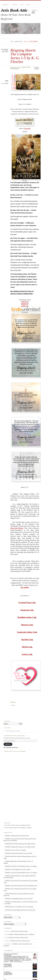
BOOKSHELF (5, 5)
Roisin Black (8, 955)
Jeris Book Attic (14, 10)
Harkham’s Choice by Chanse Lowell (18, 938)
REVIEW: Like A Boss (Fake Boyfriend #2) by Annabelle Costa (21, 886)
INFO (22, 5)
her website (25, 587)
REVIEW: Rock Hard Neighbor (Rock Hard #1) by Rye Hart (20, 910)
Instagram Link (27, 610)
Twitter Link (27, 654)
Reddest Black (8, 964)
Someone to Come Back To (11, 954)
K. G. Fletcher (5, 83)
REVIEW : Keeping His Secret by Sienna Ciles (17, 836)
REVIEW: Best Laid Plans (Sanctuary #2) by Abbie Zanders (20, 844)
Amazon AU (25, 306)
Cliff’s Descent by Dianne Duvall (19, 931)
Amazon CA (25, 305)
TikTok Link (27, 647)
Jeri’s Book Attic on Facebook (15, 751)
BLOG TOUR (26, 67)
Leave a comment (37, 68)
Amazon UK (25, 303)
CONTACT (15, 5)
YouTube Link (27, 640)
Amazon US (25, 301)
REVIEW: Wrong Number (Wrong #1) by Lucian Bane (19, 853)
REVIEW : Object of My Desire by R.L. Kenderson (22, 934)
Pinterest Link (27, 625)
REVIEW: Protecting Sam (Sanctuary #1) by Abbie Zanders (20, 847)
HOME (28, 5)
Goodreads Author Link (27, 632)
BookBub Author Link (27, 617)
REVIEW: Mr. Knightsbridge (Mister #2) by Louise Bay (19, 899)
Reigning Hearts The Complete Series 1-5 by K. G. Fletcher (25, 56)
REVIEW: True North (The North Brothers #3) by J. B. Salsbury (21, 873)
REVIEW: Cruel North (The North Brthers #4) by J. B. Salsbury (21, 866)
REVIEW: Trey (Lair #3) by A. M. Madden (16, 850)
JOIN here (8, 744)
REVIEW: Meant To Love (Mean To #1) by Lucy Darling (19, 907)
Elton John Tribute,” (17, 528)
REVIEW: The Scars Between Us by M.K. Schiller (18, 870)
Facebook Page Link (27, 603)
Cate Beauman (9, 973)
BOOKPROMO (15, 69)
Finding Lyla (7, 972)
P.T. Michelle (8, 965)
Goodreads (27, 129)
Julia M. (19, 67)
